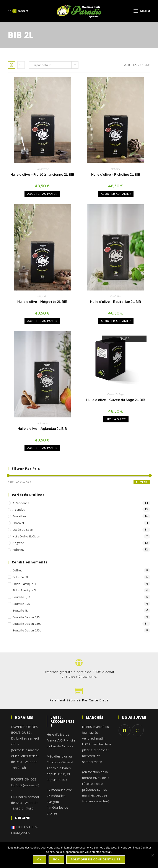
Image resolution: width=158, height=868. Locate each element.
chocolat (18, 523)
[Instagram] (138, 730)
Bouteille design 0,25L (27, 617)
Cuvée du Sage (116, 394)
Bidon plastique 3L (25, 584)
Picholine (116, 169)
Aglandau (42, 423)
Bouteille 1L (20, 610)
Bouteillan (116, 296)
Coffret (17, 570)
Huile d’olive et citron (26, 536)
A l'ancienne (42, 169)
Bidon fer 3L (20, 577)
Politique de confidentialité (96, 860)
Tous (147, 65)
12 (134, 65)
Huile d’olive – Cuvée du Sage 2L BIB (116, 400)
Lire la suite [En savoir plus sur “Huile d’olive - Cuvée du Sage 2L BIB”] (116, 419)
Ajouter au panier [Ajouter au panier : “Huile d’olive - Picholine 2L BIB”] (116, 194)
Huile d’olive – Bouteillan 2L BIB (116, 302)
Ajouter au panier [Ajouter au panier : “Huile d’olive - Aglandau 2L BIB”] (42, 448)
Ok (39, 860)
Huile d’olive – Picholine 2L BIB (116, 174)
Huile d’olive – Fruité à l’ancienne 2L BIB (42, 174)
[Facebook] (125, 730)
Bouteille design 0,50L (27, 624)
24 (140, 65)
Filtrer (142, 482)
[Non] (153, 855)
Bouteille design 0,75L (27, 630)
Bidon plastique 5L (25, 590)
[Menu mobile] (142, 11)
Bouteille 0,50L (22, 597)
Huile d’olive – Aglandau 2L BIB (42, 429)
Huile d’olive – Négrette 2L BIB (42, 302)
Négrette (42, 296)
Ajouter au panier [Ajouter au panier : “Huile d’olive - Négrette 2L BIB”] (42, 321)
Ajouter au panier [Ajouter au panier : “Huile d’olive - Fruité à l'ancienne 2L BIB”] (42, 194)
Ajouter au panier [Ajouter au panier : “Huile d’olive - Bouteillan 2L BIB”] (116, 321)
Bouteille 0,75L (22, 604)
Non (56, 860)
